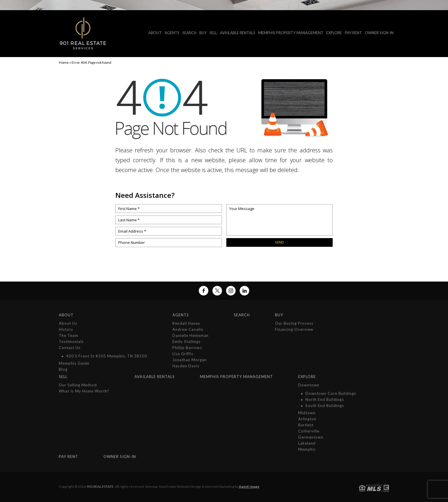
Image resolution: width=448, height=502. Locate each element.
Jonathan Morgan (190, 360)
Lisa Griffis (183, 354)
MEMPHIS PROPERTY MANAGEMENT (291, 33)
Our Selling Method (78, 385)
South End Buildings (325, 406)
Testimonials (71, 342)
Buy (203, 33)
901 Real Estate (100, 487)
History (66, 329)
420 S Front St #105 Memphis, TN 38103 (107, 356)
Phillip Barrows (187, 348)
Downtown (309, 385)
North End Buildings (325, 399)
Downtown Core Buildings (331, 393)
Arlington (307, 419)
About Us (68, 323)
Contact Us (70, 348)
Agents (172, 33)
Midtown (307, 413)
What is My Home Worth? (84, 391)
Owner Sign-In (379, 33)
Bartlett (306, 425)
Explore (334, 33)
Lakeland (307, 443)
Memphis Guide (74, 363)
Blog (63, 369)
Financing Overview (294, 329)
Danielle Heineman (191, 335)
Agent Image (249, 487)
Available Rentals (238, 33)
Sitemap (151, 487)
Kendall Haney (186, 323)
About (155, 33)
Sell (213, 33)
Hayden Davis (186, 366)
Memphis (307, 449)
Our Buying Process (294, 323)
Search (189, 33)
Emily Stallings (186, 342)
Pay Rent (353, 33)
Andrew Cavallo (188, 329)
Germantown (311, 437)
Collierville (309, 431)
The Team (69, 335)
